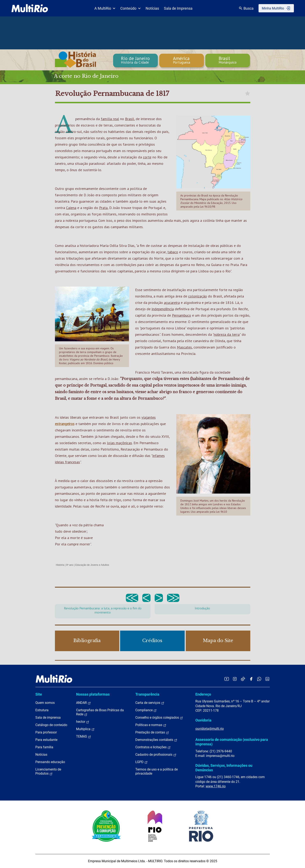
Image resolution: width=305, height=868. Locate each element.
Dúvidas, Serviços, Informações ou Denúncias (224, 768)
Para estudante (46, 740)
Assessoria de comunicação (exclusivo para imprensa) (232, 742)
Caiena (71, 208)
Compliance (146, 710)
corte (147, 157)
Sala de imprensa (48, 718)
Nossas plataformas (93, 694)
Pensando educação (50, 762)
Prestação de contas (152, 732)
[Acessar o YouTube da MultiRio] (227, 679)
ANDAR (83, 703)
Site (39, 694)
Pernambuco (181, 315)
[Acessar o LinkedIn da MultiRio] (267, 679)
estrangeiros (65, 424)
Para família (44, 747)
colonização (198, 296)
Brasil (130, 119)
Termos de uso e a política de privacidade (157, 771)
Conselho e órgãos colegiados (159, 718)
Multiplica (85, 729)
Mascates (184, 347)
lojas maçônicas (119, 443)
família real (110, 119)
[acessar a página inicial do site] (30, 8)
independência (163, 309)
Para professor (46, 732)
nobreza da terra (227, 334)
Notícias (152, 8)
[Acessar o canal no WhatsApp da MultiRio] (259, 679)
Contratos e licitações (153, 747)
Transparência (147, 694)
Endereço (203, 694)
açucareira (172, 303)
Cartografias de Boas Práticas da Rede (100, 712)
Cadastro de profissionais (156, 755)
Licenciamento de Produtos (48, 772)
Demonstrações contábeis (156, 740)
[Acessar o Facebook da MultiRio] (251, 679)
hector (83, 722)
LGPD (141, 762)
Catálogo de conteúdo (51, 725)
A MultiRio (105, 8)
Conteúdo (130, 8)
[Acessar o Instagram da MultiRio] (235, 679)
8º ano (70, 565)
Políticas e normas (151, 725)
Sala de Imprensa (178, 8)
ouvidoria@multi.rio (210, 729)
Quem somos (45, 703)
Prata (103, 208)
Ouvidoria (203, 720)
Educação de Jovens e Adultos (92, 565)
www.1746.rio (216, 786)
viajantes (149, 417)
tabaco (173, 252)
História (60, 565)
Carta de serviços (150, 703)
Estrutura (42, 710)
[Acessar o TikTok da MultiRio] (243, 679)
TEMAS (84, 737)
